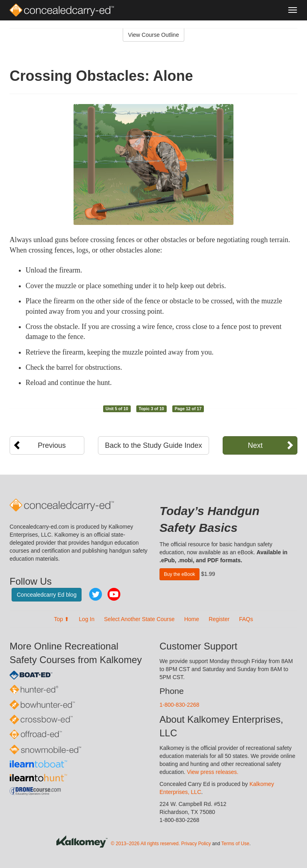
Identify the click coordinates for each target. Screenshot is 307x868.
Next (255, 445)
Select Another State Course (139, 619)
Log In (87, 619)
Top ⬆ (62, 619)
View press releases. (213, 772)
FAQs (246, 619)
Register (219, 619)
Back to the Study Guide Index (153, 445)
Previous (52, 445)
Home (192, 619)
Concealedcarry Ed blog (47, 595)
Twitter (96, 594)
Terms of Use (235, 844)
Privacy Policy (196, 844)
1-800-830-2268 (179, 705)
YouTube (114, 594)
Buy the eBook (179, 574)
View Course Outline (153, 35)
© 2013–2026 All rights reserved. (145, 844)
